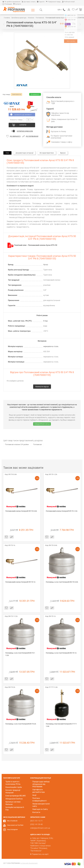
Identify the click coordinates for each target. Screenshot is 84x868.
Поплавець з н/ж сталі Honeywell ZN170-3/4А (62, 582)
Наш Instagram (12, 829)
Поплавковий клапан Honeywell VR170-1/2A (62, 511)
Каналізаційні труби (14, 787)
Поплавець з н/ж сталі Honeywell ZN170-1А (61, 653)
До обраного (15, 136)
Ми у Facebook (12, 821)
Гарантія (41, 2)
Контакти (17, 4)
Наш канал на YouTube (15, 825)
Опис (7, 153)
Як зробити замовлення (11, 2)
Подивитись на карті (40, 854)
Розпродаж (7, 4)
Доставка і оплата (29, 2)
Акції (34, 795)
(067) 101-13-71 (64, 10)
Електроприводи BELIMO (16, 796)
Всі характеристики (47, 153)
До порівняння (32, 136)
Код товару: (7, 94)
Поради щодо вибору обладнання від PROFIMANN (41, 784)
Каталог (33, 10)
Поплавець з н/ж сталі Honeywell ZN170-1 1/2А (20, 654)
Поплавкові (37, 444)
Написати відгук (74, 24)
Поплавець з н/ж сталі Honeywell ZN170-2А (21, 724)
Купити (23, 125)
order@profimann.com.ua (42, 424)
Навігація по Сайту (40, 809)
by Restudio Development (29, 863)
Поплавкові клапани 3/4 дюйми (17, 444)
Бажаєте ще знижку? (23, 115)
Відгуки (63, 153)
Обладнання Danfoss (14, 799)
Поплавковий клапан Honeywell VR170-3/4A (21, 511)
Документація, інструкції (24, 153)
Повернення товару (53, 2)
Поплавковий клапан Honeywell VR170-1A (20, 582)
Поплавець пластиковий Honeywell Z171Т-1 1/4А (62, 725)
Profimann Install (68, 2)
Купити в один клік (25, 131)
